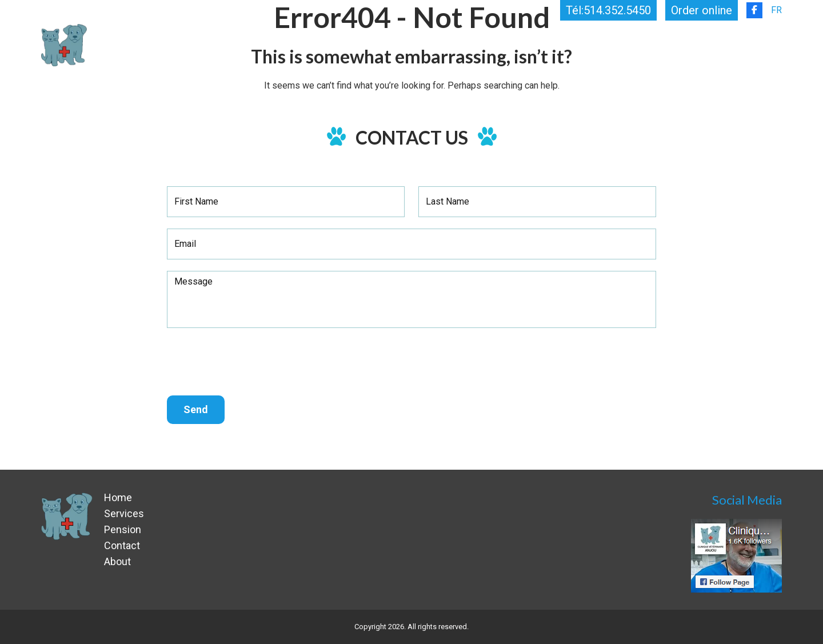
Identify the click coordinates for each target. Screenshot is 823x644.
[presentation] (254, 362)
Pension (614, 45)
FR (776, 10)
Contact (755, 45)
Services (535, 45)
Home (470, 45)
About (680, 45)
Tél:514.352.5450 (608, 10)
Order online (702, 10)
